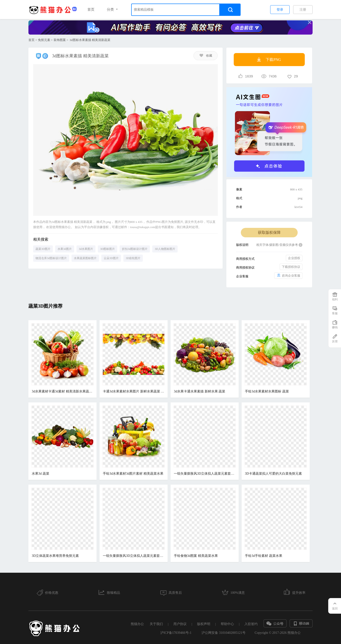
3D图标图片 (108, 249)
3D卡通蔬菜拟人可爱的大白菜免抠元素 (273, 474)
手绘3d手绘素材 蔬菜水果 (264, 556)
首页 (91, 9)
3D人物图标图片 (165, 249)
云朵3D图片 (111, 258)
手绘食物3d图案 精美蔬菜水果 (196, 556)
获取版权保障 (269, 232)
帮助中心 (227, 624)
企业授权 (294, 258)
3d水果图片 (86, 249)
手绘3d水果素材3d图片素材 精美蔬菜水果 (133, 474)
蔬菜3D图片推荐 (45, 306)
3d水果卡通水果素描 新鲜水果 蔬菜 (200, 391)
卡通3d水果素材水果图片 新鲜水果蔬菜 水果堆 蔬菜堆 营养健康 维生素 (134, 391)
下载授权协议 (291, 267)
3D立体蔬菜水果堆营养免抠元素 (55, 556)
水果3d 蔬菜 (40, 474)
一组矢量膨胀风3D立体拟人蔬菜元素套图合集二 (134, 556)
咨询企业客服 (288, 275)
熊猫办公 (137, 624)
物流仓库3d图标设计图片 (51, 258)
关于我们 (156, 624)
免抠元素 (44, 40)
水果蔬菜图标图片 (85, 258)
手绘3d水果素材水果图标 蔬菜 (267, 391)
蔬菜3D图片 (43, 249)
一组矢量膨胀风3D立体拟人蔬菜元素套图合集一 (205, 474)
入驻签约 (251, 624)
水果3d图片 (65, 249)
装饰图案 (60, 40)
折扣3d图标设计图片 (135, 249)
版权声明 (204, 624)
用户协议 (180, 624)
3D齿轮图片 (133, 258)
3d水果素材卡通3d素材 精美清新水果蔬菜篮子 (63, 391)
